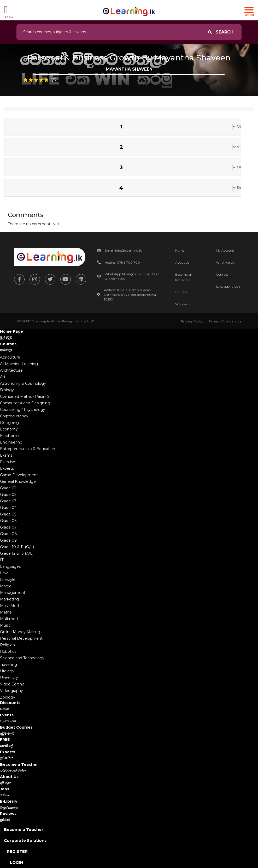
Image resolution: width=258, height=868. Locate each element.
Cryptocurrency (14, 416)
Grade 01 (8, 488)
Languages (10, 566)
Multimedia (10, 619)
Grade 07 (8, 527)
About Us (182, 262)
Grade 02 (8, 495)
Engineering (11, 442)
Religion (7, 645)
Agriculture (10, 357)
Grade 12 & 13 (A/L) (17, 553)
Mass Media (11, 606)
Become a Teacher (24, 829)
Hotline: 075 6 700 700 (122, 262)
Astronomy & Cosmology (23, 383)
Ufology (7, 671)
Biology (7, 390)
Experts (7, 468)
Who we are (184, 304)
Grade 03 (8, 501)
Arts (4, 377)
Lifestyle (8, 580)
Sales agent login (229, 287)
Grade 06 (8, 521)
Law (4, 573)
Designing (9, 423)
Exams (6, 455)
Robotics (8, 651)
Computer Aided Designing (25, 403)
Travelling (8, 665)
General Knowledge (18, 481)
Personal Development (21, 638)
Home (180, 250)
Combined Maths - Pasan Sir (26, 396)
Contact (222, 274)
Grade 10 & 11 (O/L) (17, 547)
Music (5, 625)
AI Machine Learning (19, 364)
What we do (225, 262)
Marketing (9, 599)
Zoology (8, 697)
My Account (225, 250)
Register (17, 851)
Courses (181, 292)
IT (2, 560)
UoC (90, 321)
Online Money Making (20, 632)
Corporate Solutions (25, 840)
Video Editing (12, 684)
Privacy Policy (192, 321)
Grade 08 (8, 534)
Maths (6, 612)
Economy (9, 429)
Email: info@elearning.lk (123, 250)
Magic (6, 586)
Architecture (11, 370)
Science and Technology (22, 658)
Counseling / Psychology (23, 410)
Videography (11, 691)
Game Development (19, 475)
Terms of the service (225, 321)
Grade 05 (8, 514)
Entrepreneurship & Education (28, 449)
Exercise (8, 462)
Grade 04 (8, 508)
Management (13, 593)
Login (17, 862)
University (9, 678)
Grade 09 (8, 540)
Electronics (10, 436)
